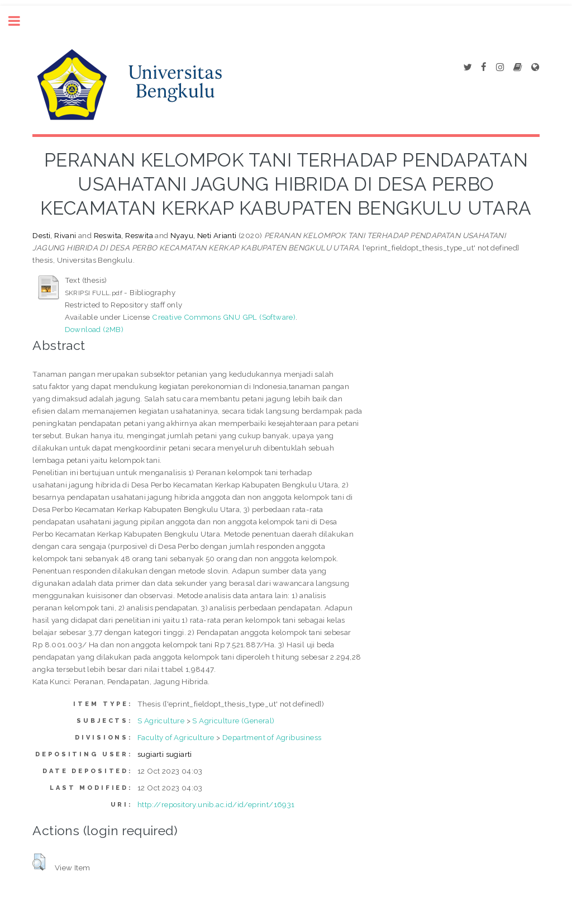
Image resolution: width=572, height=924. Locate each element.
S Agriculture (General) (233, 721)
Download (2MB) (94, 329)
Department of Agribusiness (272, 737)
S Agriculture (161, 721)
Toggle (20, 21)
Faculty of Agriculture (176, 737)
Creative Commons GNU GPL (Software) (224, 317)
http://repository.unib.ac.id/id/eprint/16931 (216, 804)
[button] (39, 862)
